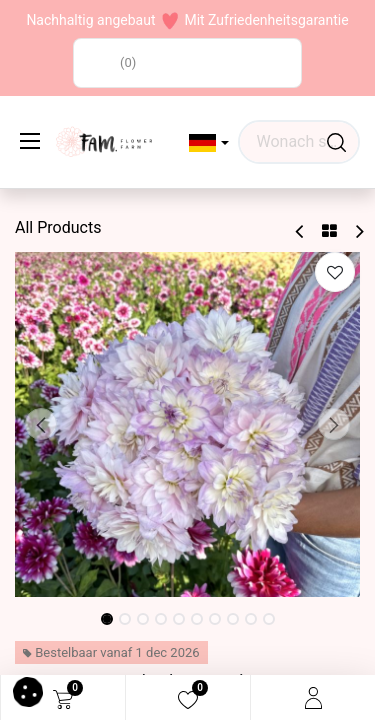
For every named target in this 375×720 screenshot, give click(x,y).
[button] (209, 143)
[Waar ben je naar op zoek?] (336, 142)
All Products (58, 227)
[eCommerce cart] (63, 698)
